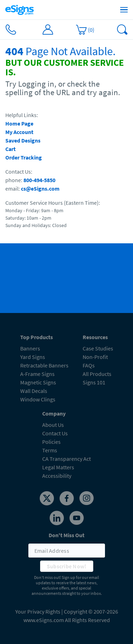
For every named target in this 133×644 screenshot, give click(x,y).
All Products (97, 374)
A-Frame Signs (37, 374)
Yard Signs (33, 357)
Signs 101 (94, 382)
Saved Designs (23, 140)
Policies (51, 442)
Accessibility (57, 476)
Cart (10, 149)
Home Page (19, 123)
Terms (50, 450)
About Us (53, 425)
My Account (19, 132)
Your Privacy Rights (38, 611)
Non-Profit (95, 357)
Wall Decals (34, 391)
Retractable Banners (44, 365)
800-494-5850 (39, 180)
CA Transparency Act (66, 459)
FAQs (89, 365)
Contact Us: (19, 172)
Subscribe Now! (67, 566)
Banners (30, 348)
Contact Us (55, 433)
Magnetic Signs (38, 382)
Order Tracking (24, 157)
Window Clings (38, 399)
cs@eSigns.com (40, 188)
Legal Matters (58, 467)
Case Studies (98, 348)
